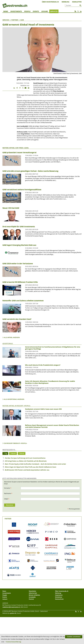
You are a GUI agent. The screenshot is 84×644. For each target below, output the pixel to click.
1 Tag (5, 453)
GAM (22, 20)
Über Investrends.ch (50, 2)
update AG (13, 613)
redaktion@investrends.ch (11, 607)
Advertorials (8, 344)
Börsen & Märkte (34, 595)
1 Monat (22, 453)
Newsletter (77, 2)
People (27, 11)
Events (36, 11)
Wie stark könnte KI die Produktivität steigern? (43, 365)
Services (54, 11)
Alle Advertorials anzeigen (14, 399)
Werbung (65, 2)
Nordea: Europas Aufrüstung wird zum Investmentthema (25, 458)
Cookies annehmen (74, 637)
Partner (15, 20)
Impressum (59, 595)
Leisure (45, 11)
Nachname (8, 493)
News (6, 11)
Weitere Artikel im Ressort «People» (16, 406)
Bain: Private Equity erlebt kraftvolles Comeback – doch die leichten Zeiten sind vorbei (35, 464)
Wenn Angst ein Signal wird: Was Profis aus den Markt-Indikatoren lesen (31, 467)
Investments (16, 11)
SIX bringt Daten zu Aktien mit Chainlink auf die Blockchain (26, 461)
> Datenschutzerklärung (13, 642)
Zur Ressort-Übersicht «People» (15, 443)
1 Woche (13, 453)
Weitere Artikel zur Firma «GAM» (16, 148)
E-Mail (7, 499)
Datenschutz (59, 599)
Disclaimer (59, 597)
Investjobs (32, 597)
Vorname (8, 488)
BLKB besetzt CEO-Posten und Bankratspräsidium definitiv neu (27, 470)
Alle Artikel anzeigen (12, 337)
